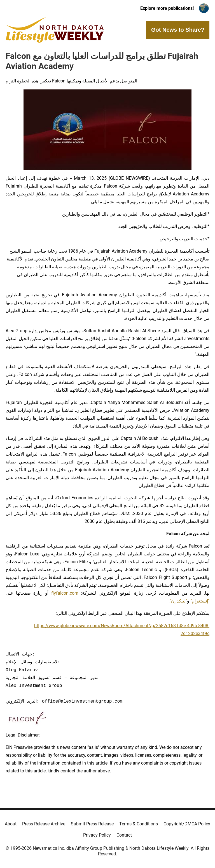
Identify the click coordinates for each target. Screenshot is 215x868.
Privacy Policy (97, 835)
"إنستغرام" (200, 601)
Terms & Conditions (139, 824)
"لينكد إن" (178, 601)
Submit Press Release (92, 824)
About (11, 824)
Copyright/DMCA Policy (187, 824)
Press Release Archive (44, 824)
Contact (124, 835)
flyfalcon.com (65, 593)
